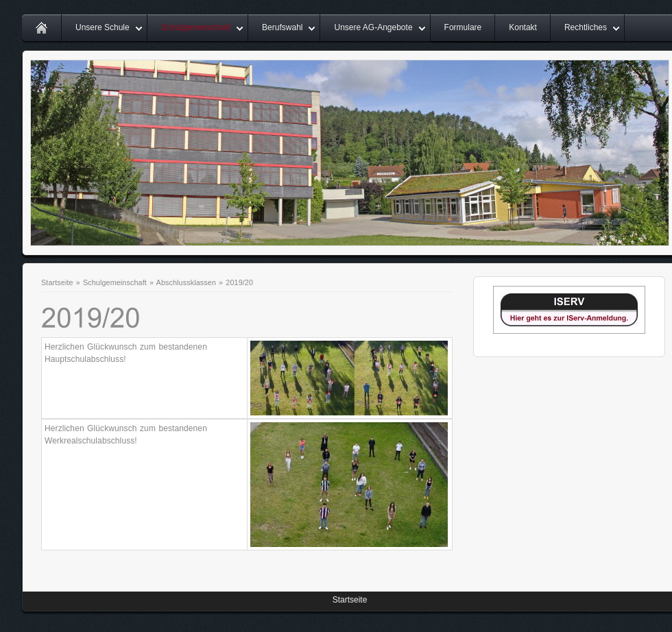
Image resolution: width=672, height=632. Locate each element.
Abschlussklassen (186, 282)
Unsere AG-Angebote (373, 27)
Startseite (57, 282)
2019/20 (239, 282)
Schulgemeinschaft (196, 27)
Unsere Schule (103, 27)
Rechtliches (586, 27)
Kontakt (523, 27)
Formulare (463, 27)
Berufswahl (282, 27)
